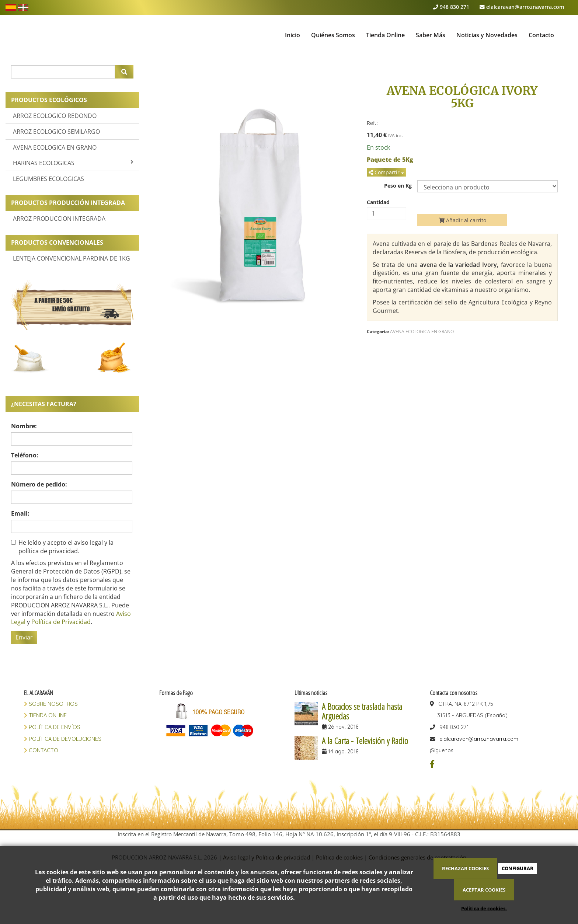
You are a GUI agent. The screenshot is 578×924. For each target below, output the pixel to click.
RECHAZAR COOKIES (465, 868)
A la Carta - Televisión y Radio (365, 741)
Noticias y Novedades (487, 35)
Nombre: (24, 426)
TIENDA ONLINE (47, 715)
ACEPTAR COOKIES (484, 890)
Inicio (293, 35)
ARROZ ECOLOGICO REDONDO (55, 116)
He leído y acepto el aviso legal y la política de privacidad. (62, 547)
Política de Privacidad (61, 622)
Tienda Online (385, 35)
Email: (20, 513)
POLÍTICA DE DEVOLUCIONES (64, 739)
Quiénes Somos (333, 35)
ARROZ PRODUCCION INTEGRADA (59, 219)
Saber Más (431, 35)
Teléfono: (25, 455)
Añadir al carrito (462, 220)
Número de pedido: (39, 484)
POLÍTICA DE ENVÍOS (54, 727)
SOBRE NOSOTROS (53, 704)
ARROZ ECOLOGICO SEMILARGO (56, 132)
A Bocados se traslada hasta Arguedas (362, 711)
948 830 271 (455, 7)
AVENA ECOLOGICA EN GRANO (55, 147)
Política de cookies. (484, 909)
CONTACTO (43, 750)
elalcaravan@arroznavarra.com (525, 7)
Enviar (24, 637)
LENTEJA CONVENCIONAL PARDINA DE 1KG (72, 258)
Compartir (386, 172)
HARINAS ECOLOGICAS (73, 163)
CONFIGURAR (518, 868)
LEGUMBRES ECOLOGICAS (48, 179)
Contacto (541, 35)
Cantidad (378, 202)
